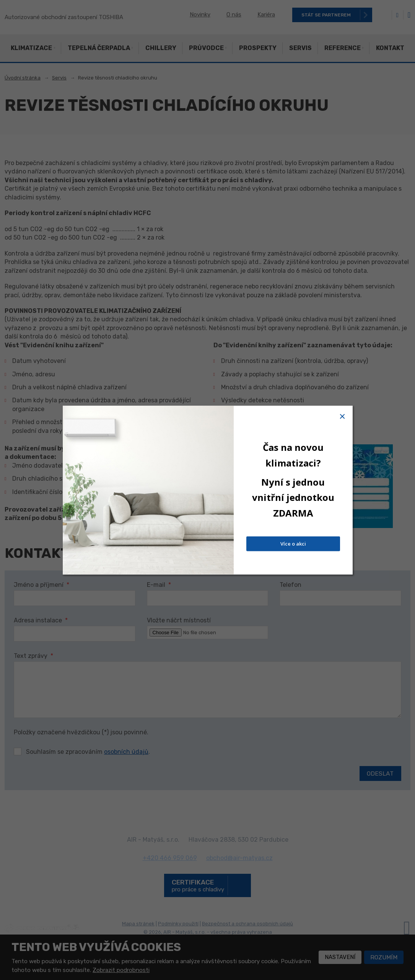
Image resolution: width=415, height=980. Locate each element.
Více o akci (293, 544)
